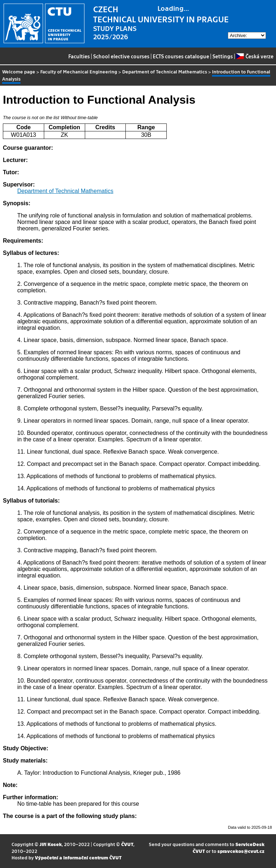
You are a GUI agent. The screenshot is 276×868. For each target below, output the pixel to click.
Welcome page (19, 71)
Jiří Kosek (51, 844)
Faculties (79, 56)
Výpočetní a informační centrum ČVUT (78, 857)
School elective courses (121, 56)
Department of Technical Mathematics (165, 71)
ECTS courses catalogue (181, 56)
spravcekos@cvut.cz (241, 851)
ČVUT (127, 844)
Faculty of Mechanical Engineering (79, 71)
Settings (223, 56)
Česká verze (255, 56)
